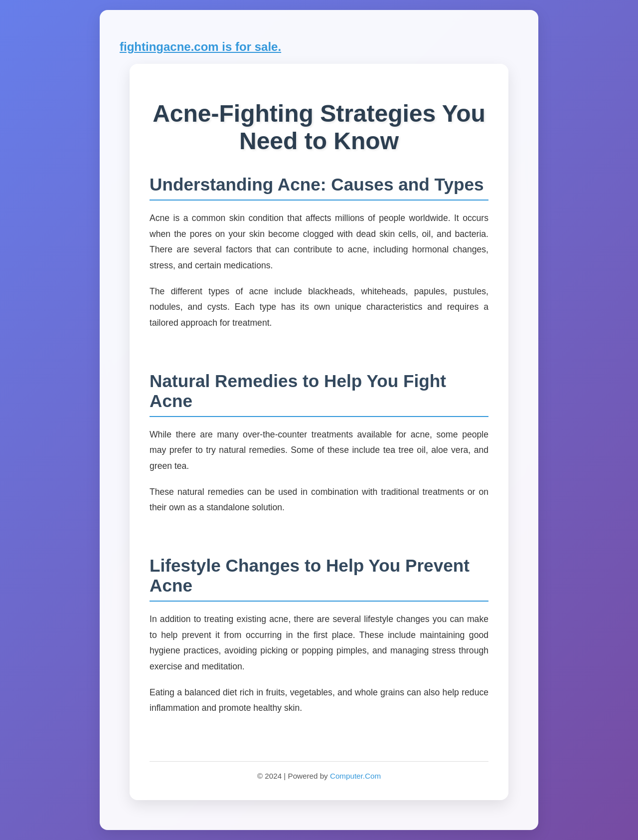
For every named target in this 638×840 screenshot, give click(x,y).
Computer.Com (355, 776)
